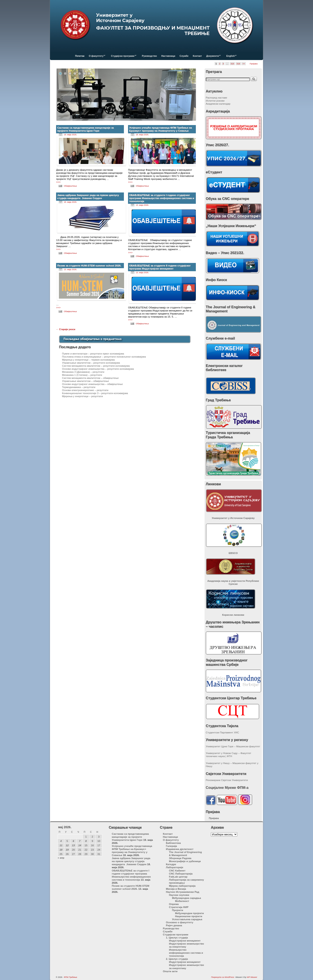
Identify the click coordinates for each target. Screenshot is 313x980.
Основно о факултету (180, 922)
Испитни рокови (215, 101)
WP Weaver (252, 977)
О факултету (96, 57)
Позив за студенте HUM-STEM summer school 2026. (89, 265)
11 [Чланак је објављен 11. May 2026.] (61, 845)
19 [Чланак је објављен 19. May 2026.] (67, 850)
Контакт (197, 56)
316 (238, 64)
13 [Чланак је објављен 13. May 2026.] (73, 845)
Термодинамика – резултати (79, 387)
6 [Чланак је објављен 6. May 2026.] (74, 841)
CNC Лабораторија (181, 874)
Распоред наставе (217, 98)
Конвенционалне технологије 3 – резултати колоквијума (95, 393)
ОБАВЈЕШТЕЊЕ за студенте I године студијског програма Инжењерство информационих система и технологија (162, 198)
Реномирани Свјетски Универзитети (227, 780)
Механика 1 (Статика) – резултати (82, 375)
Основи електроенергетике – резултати (85, 390)
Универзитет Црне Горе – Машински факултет (233, 746)
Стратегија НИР (179, 907)
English (230, 57)
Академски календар (218, 104)
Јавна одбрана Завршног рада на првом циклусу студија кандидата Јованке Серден (88, 197)
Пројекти (177, 910)
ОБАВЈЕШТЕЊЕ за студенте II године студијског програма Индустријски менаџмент (160, 267)
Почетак (80, 56)
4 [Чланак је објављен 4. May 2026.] (61, 841)
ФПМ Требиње (71, 977)
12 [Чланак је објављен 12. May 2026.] (67, 845)
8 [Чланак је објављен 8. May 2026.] (86, 841)
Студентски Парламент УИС (222, 732)
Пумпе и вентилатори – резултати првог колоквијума (93, 354)
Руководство (149, 56)
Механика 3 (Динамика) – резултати (83, 372)
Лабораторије (175, 867)
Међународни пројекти (189, 913)
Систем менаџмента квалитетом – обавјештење (90, 378)
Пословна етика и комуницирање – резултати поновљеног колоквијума (104, 357)
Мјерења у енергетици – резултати (82, 396)
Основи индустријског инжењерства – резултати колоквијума (98, 369)
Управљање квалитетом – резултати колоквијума (91, 363)
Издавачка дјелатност (180, 849)
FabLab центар (178, 877)
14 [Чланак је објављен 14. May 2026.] (80, 845)
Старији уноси (66, 329)
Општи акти (170, 971)
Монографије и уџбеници (185, 861)
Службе (184, 56)
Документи (212, 57)
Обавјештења (70, 186)
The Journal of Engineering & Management (185, 854)
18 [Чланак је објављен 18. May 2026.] (61, 850)
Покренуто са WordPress (223, 977)
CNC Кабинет (177, 870)
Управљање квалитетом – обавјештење (85, 381)
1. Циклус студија (177, 937)
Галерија (171, 846)
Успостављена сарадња (187, 919)
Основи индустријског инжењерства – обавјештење (92, 384)
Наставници (168, 56)
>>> (58, 182)
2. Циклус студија (177, 959)
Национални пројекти (189, 916)
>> (244, 64)
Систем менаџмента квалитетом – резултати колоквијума (96, 366)
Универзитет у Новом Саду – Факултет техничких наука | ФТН (229, 755)
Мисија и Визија (176, 889)
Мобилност (182, 901)
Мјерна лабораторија (182, 886)
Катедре (171, 864)
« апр (61, 858)
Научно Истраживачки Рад (182, 892)
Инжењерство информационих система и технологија (186, 953)
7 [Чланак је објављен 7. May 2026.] (80, 841)
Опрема (174, 904)
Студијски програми (122, 57)
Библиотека (173, 843)
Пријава (254, 64)
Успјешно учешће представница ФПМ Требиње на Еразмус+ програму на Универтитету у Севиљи (160, 129)
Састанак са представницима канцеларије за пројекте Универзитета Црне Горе (85, 129)
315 (232, 64)
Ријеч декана (174, 925)
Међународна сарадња (186, 898)
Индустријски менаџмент (185, 941)
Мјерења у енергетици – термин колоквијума (88, 360)
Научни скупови (179, 895)
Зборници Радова (180, 858)
